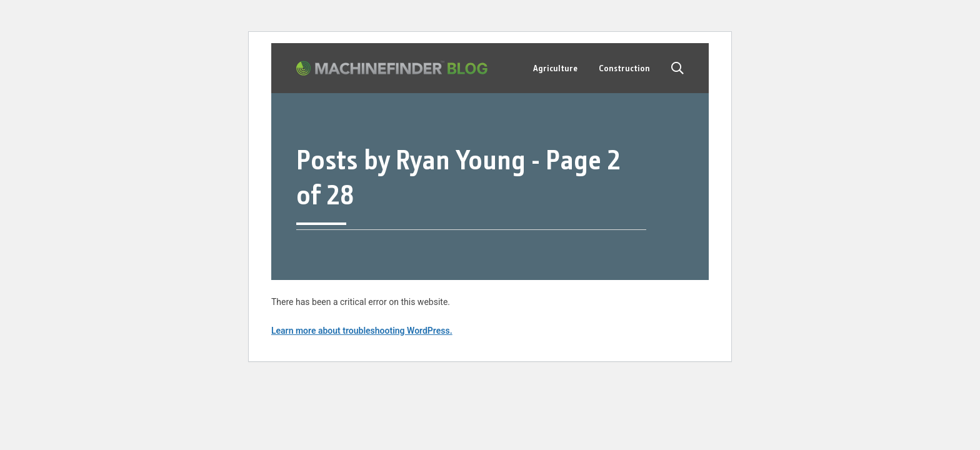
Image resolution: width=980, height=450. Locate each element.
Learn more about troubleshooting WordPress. (362, 331)
